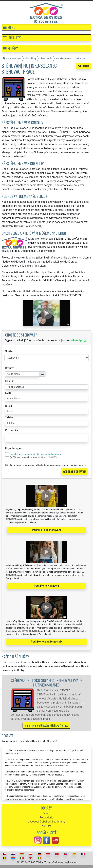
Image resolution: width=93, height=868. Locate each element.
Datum (9, 368)
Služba (9, 351)
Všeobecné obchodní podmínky (46, 822)
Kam (8, 393)
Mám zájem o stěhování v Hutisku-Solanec (46, 725)
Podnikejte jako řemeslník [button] (46, 642)
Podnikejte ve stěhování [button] (46, 530)
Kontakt (46, 826)
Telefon (10, 417)
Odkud (9, 381)
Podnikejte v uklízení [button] (46, 586)
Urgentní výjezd (14, 448)
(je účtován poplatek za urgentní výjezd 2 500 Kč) (33, 457)
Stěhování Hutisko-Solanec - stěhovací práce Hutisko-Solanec (46, 682)
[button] (46, 27)
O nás (46, 813)
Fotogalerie (46, 818)
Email (9, 406)
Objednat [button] (84, 66)
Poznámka (12, 430)
